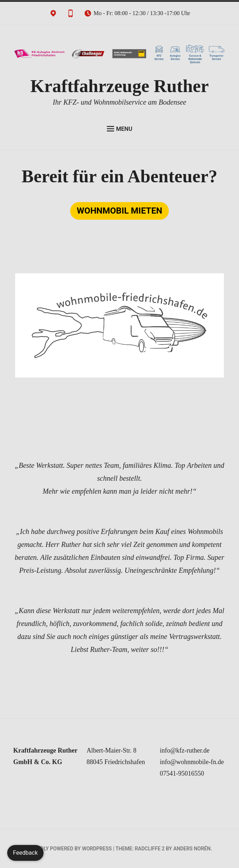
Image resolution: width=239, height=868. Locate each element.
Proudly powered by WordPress (69, 849)
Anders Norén (192, 849)
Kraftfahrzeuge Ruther (119, 86)
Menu (120, 129)
